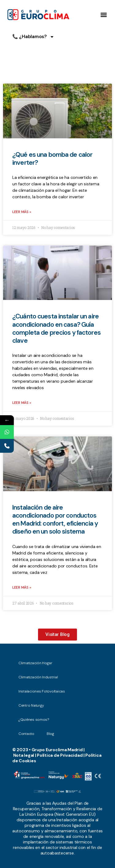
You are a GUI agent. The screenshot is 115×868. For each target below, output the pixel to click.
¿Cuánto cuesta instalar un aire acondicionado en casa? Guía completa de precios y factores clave (56, 328)
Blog (50, 734)
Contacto (26, 734)
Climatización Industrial (38, 677)
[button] (104, 15)
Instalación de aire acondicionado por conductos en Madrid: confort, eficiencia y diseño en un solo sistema (55, 520)
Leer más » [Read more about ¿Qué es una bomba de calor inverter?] (22, 212)
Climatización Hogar (37, 663)
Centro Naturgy (31, 705)
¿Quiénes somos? (34, 720)
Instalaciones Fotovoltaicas (42, 691)
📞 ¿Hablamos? (33, 37)
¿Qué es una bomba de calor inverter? (52, 159)
